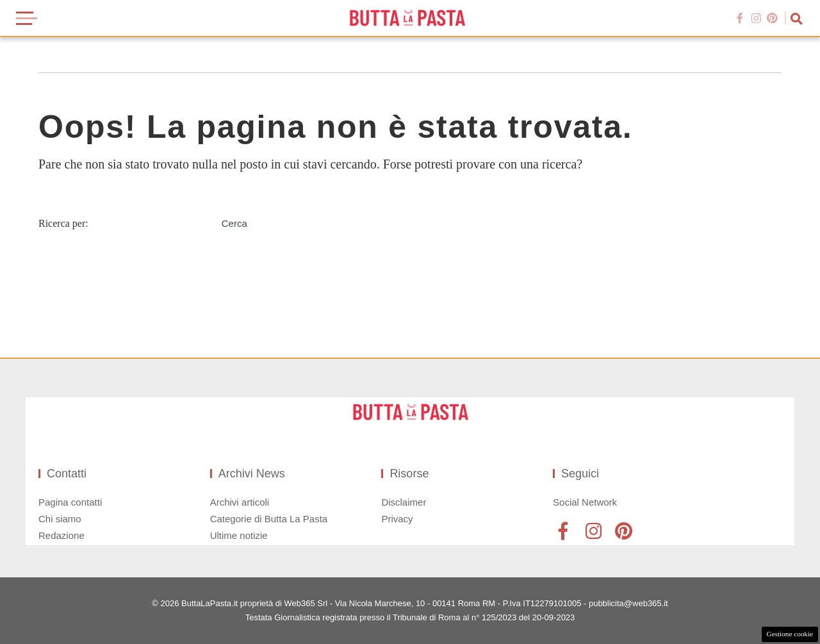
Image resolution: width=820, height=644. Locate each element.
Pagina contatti (70, 502)
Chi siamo (60, 519)
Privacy (397, 519)
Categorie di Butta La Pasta (269, 519)
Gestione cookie (790, 634)
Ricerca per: (63, 223)
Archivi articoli (240, 502)
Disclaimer (404, 502)
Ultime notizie (239, 535)
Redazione (61, 535)
